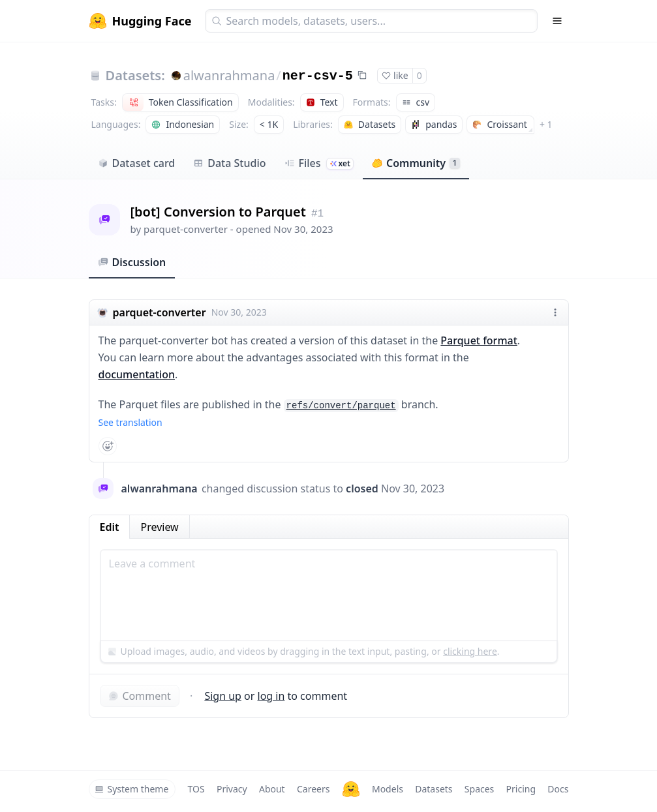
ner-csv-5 (318, 76)
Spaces (479, 789)
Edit (110, 527)
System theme (132, 789)
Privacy (232, 789)
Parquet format (479, 340)
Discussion (132, 262)
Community (416, 163)
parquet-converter (186, 229)
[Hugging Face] (351, 789)
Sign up (223, 696)
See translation (130, 422)
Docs (558, 789)
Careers (313, 789)
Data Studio (229, 163)
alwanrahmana (229, 75)
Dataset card (137, 163)
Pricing (521, 789)
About (272, 789)
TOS (196, 789)
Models (388, 789)
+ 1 (546, 124)
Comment (140, 696)
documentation (137, 374)
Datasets (434, 789)
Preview (159, 527)
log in (271, 696)
